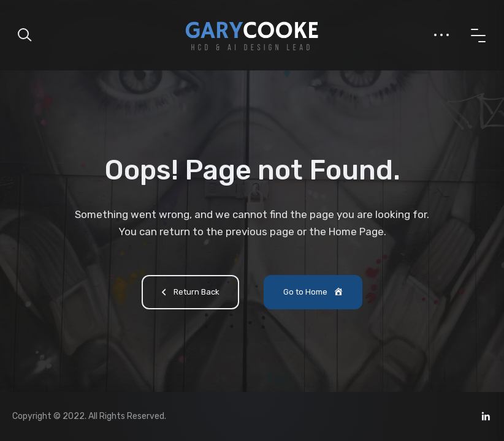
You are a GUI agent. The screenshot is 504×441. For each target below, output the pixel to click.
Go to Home (314, 293)
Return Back (189, 293)
